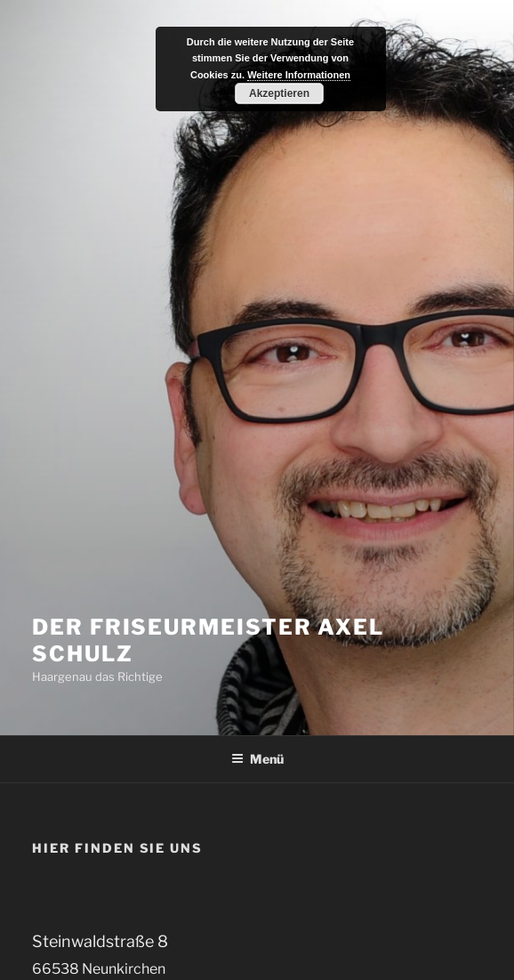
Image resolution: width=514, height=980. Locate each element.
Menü (257, 759)
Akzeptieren (279, 93)
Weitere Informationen (299, 75)
